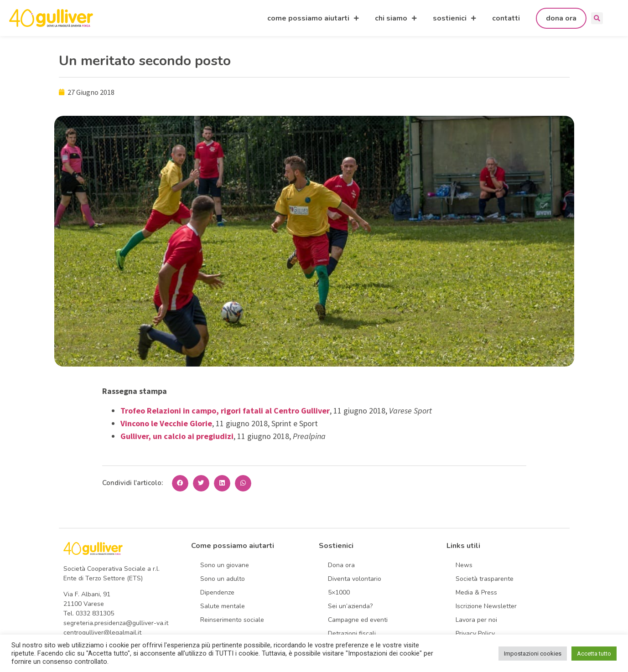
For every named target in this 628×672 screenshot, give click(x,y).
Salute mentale (223, 606)
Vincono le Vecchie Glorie (166, 423)
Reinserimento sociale (232, 620)
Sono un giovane (225, 565)
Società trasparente (485, 579)
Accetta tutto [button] (594, 654)
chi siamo (396, 18)
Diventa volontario (355, 579)
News (464, 565)
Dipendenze (217, 592)
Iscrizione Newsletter (486, 606)
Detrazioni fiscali (352, 633)
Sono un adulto (223, 579)
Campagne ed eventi (358, 620)
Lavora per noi (476, 620)
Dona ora (341, 565)
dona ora (561, 18)
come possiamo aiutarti (313, 18)
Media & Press (476, 592)
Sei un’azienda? (350, 606)
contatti (506, 18)
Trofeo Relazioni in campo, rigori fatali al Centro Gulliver (225, 411)
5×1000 (339, 592)
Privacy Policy (475, 633)
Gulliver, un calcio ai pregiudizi (177, 436)
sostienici (454, 18)
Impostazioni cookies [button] (533, 654)
